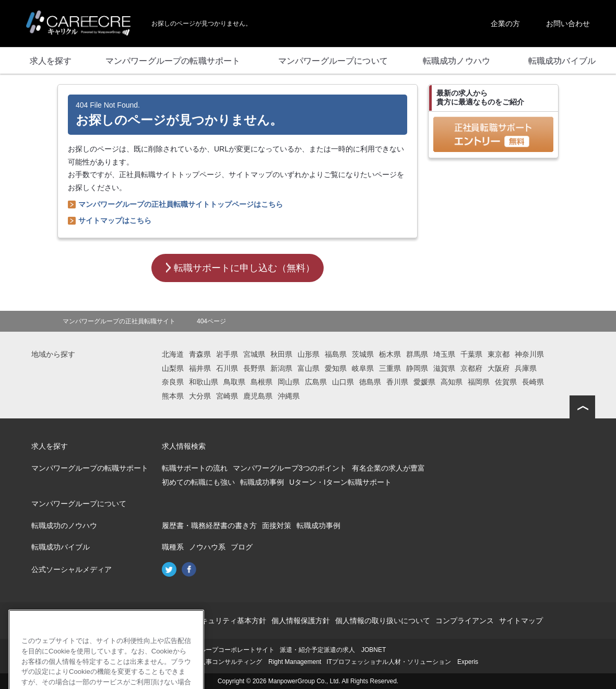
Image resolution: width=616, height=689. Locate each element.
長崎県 (533, 382)
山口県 (343, 382)
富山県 (309, 368)
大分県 (200, 396)
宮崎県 (227, 396)
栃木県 (390, 354)
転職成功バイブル (61, 547)
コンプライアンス (465, 621)
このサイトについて (140, 621)
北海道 (173, 354)
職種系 (173, 547)
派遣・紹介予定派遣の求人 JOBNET (333, 650)
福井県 (200, 368)
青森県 (200, 354)
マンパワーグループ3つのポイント (290, 468)
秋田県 (281, 354)
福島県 (336, 354)
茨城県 (363, 354)
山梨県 (173, 368)
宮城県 (254, 354)
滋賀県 (444, 368)
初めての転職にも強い (198, 482)
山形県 (309, 354)
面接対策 (277, 525)
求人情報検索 (184, 446)
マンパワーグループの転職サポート (90, 468)
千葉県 (471, 354)
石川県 (227, 368)
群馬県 (417, 354)
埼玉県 (444, 354)
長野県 (254, 368)
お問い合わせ (568, 24)
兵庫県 (526, 368)
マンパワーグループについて (79, 504)
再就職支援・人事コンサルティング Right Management (241, 662)
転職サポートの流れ (195, 468)
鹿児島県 (258, 396)
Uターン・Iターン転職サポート (340, 482)
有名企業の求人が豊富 (388, 468)
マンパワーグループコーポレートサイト (218, 650)
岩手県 (227, 354)
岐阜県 (363, 368)
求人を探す (50, 446)
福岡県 (479, 382)
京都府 (471, 368)
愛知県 (336, 368)
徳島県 (370, 382)
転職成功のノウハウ (64, 525)
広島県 (316, 382)
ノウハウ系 (207, 547)
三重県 (390, 368)
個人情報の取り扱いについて (383, 621)
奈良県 (173, 382)
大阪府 (499, 368)
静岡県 (417, 368)
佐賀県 (506, 382)
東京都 (499, 354)
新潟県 (281, 368)
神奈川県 (529, 354)
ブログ (242, 547)
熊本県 (173, 396)
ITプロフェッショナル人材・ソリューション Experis (402, 662)
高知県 (452, 382)
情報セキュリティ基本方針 (222, 621)
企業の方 (505, 24)
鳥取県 (234, 382)
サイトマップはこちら (115, 220)
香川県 (397, 382)
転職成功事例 (262, 482)
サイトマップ (521, 621)
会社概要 (88, 621)
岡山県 (289, 382)
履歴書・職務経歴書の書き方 (209, 525)
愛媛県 (424, 382)
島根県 (262, 382)
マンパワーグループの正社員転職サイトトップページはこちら (181, 204)
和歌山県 (204, 382)
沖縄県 (289, 396)
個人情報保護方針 (301, 621)
